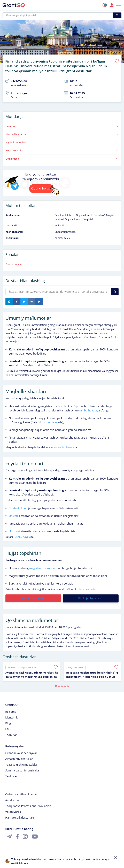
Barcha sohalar (14, 264)
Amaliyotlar (13, 799)
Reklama (11, 710)
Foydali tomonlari (62, 142)
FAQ (8, 728)
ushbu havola (88, 410)
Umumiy (62, 125)
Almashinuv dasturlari (19, 758)
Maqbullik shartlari (62, 134)
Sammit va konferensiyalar (22, 769)
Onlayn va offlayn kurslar (21, 793)
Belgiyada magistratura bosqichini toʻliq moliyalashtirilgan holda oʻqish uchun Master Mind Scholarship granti (92, 674)
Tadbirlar (11, 734)
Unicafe (14, 515)
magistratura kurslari (43, 567)
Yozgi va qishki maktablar (21, 763)
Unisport (15, 531)
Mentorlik (11, 716)
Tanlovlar (11, 775)
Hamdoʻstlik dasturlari (20, 816)
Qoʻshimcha (62, 158)
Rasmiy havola (33, 598)
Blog (8, 722)
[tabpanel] (32, 671)
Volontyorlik (13, 811)
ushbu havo (49, 422)
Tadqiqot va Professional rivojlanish (28, 805)
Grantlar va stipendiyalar (21, 752)
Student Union (18, 507)
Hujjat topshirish (62, 150)
